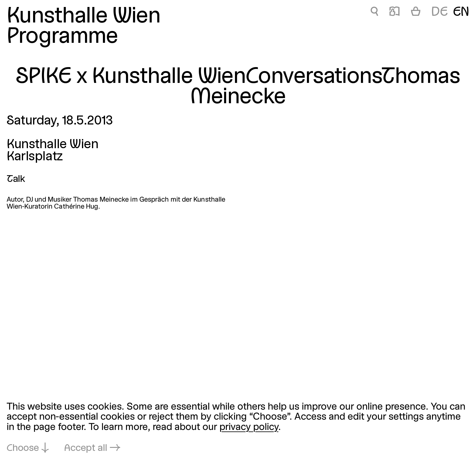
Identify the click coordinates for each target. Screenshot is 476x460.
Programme (62, 37)
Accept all (86, 448)
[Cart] (416, 13)
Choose (23, 448)
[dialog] (238, 428)
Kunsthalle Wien (83, 17)
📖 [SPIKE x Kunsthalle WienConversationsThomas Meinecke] (394, 12)
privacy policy (249, 427)
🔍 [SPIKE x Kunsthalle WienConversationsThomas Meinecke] (374, 12)
